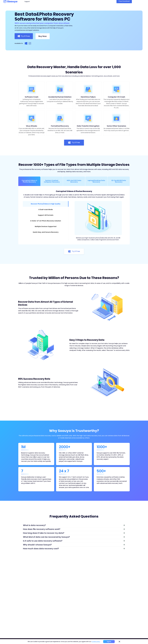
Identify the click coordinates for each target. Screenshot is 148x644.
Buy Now (43, 36)
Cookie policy (96, 642)
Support (27, 4)
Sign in (142, 4)
